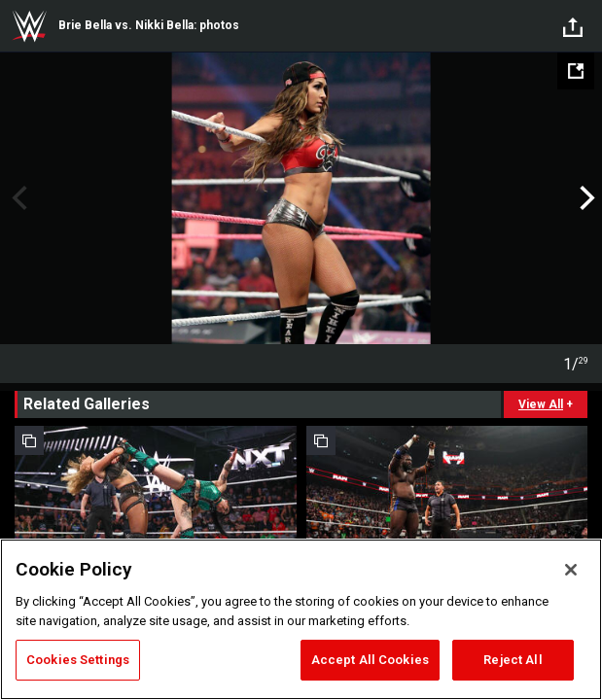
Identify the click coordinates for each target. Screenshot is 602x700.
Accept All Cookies (370, 660)
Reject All (513, 660)
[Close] (571, 570)
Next (585, 198)
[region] (301, 619)
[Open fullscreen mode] (576, 71)
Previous (17, 198)
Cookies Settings (78, 660)
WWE (29, 26)
